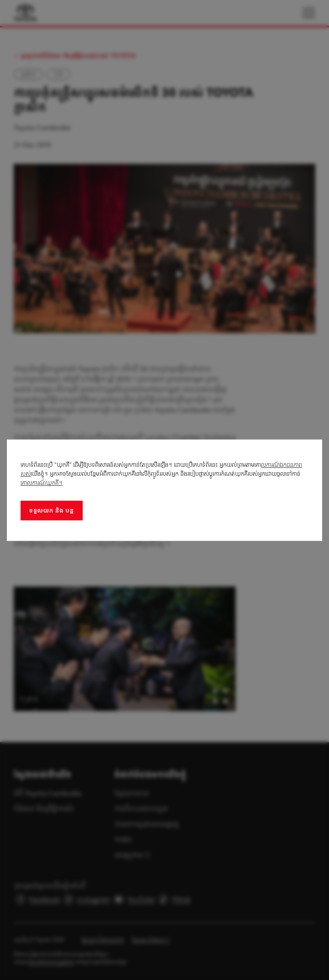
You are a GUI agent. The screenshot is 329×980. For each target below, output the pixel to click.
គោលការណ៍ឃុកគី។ (42, 482)
